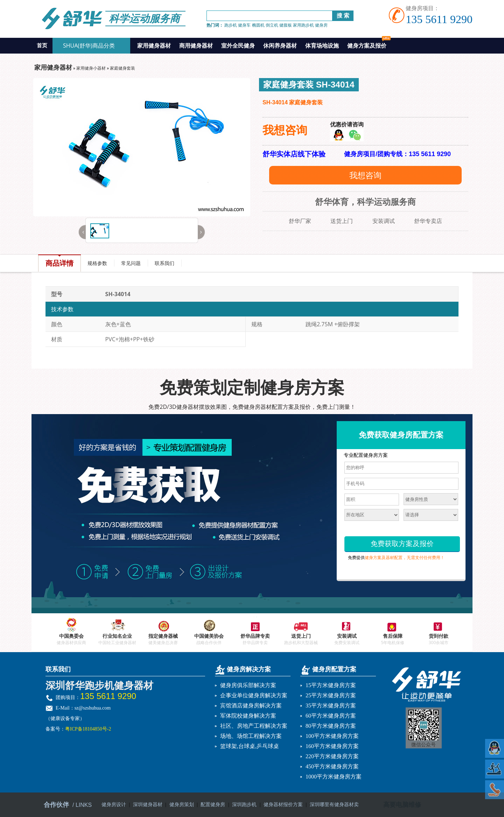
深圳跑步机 (244, 805)
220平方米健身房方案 (332, 756)
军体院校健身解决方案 (248, 716)
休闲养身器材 (280, 46)
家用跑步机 (303, 25)
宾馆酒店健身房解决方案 (251, 706)
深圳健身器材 (148, 805)
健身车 (244, 25)
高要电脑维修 (402, 805)
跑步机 (231, 25)
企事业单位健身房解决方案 (254, 695)
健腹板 (286, 25)
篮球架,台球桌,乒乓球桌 (250, 746)
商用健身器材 (196, 46)
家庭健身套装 (122, 68)
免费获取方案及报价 (402, 544)
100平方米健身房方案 (332, 736)
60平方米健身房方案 (331, 716)
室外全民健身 (238, 46)
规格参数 (97, 263)
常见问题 (131, 263)
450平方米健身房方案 (332, 766)
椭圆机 (258, 25)
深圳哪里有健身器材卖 (334, 805)
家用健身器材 (154, 46)
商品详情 (59, 263)
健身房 (321, 25)
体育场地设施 (322, 46)
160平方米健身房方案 (332, 746)
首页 (42, 46)
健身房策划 (182, 805)
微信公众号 (423, 745)
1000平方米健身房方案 (334, 777)
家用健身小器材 (91, 68)
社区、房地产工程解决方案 (254, 726)
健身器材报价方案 (283, 805)
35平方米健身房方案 (331, 706)
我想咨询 (365, 175)
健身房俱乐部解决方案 (248, 685)
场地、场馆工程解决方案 (251, 736)
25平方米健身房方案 (331, 695)
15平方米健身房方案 (331, 685)
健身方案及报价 (369, 44)
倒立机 (272, 25)
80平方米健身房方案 (331, 726)
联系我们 (164, 263)
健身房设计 (114, 805)
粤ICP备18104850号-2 (88, 729)
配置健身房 (213, 805)
